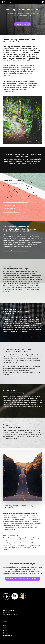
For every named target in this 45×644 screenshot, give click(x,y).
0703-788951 (7, 612)
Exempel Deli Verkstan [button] (10, 209)
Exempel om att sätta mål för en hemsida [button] (15, 251)
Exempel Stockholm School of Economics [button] (16, 202)
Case (4, 625)
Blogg (5, 630)
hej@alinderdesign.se (10, 614)
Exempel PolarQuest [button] (9, 205)
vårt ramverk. (31, 163)
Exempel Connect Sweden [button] (11, 212)
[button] (43, 2)
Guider (5, 628)
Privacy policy (7, 636)
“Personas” (23, 357)
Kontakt (5, 633)
